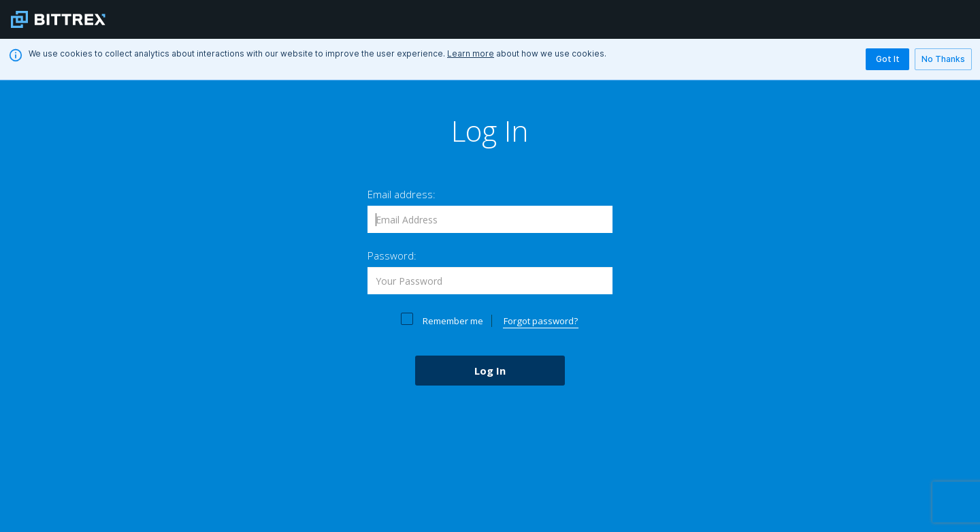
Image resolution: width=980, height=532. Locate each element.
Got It (887, 59)
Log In (490, 371)
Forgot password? (541, 321)
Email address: (402, 194)
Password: (392, 255)
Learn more (471, 53)
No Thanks (943, 59)
